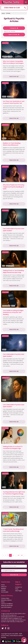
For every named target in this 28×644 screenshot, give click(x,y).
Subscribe (14, 575)
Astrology (4, 57)
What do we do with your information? (7, 606)
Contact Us (18, 587)
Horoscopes (5, 592)
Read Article (14, 76)
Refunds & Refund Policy (6, 601)
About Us (4, 587)
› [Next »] (25, 555)
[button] (14, 8)
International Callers (16, 636)
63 (19, 555)
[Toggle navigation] (26, 2)
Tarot (4, 266)
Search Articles (14, 35)
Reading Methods (10, 266)
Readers (4, 588)
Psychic (4, 180)
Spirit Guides (10, 97)
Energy (4, 487)
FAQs (17, 589)
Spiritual (4, 97)
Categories (14, 28)
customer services (6, 620)
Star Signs (10, 57)
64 (22, 555)
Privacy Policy (5, 598)
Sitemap (4, 637)
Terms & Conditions (7, 604)
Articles (8, 13)
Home (3, 13)
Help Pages (18, 591)
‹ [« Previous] (3, 555)
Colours (4, 442)
